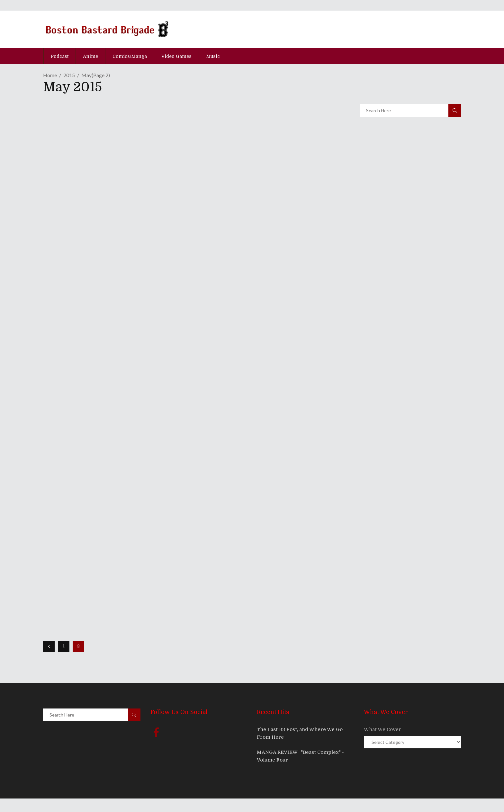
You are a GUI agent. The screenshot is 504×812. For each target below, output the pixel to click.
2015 (69, 75)
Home (50, 75)
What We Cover (382, 729)
